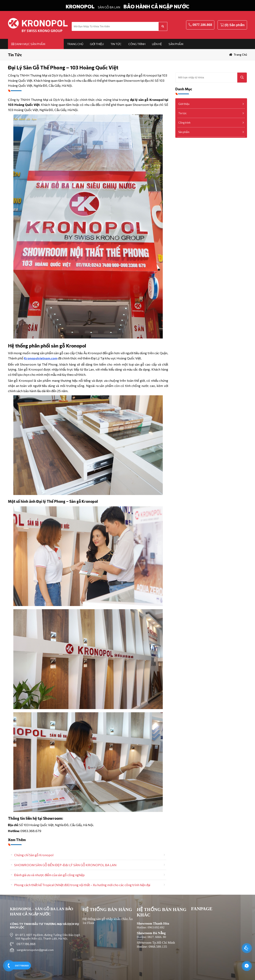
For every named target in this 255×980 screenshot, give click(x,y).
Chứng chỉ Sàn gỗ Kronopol (34, 855)
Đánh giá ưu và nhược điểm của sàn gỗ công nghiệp (49, 875)
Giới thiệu (97, 44)
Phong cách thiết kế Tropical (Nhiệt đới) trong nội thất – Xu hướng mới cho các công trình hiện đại (82, 885)
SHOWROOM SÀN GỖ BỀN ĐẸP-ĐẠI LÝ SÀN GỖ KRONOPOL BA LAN (65, 865)
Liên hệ (157, 44)
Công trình (137, 44)
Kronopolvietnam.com (41, 358)
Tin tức (116, 44)
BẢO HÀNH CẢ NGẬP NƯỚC (156, 6)
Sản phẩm (176, 44)
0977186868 (22, 966)
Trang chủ (75, 44)
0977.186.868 (202, 25)
